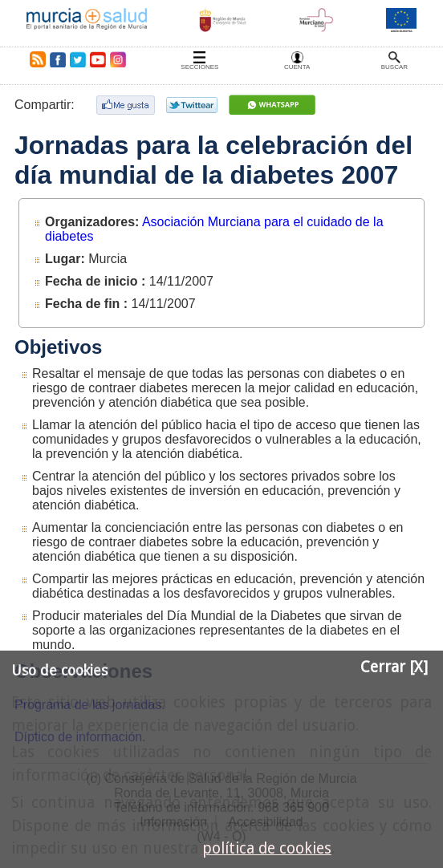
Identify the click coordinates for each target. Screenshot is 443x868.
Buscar (394, 67)
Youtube (97, 59)
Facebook (57, 59)
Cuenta (297, 67)
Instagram (117, 59)
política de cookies (267, 848)
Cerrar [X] (394, 667)
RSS (35, 59)
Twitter (78, 59)
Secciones (199, 67)
